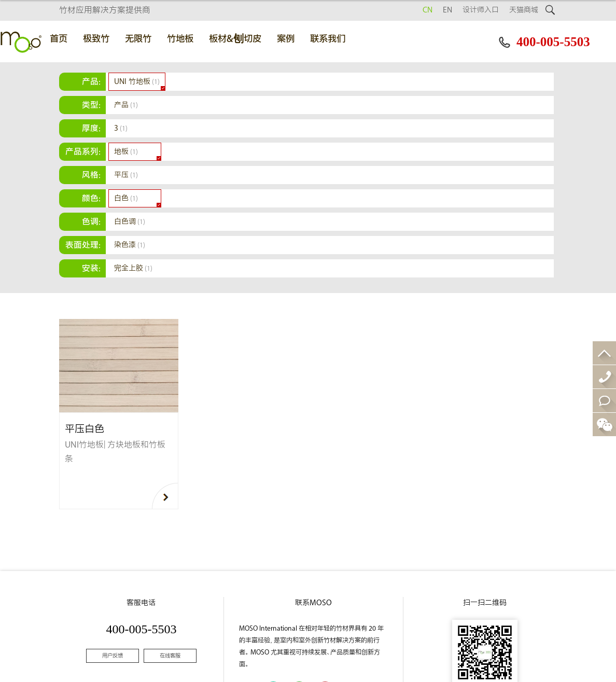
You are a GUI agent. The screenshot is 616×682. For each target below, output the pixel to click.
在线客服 (170, 656)
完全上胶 (133, 268)
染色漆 (130, 245)
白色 (126, 198)
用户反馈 (113, 656)
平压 (126, 175)
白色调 (130, 222)
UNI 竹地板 (137, 82)
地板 (126, 152)
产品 (126, 105)
